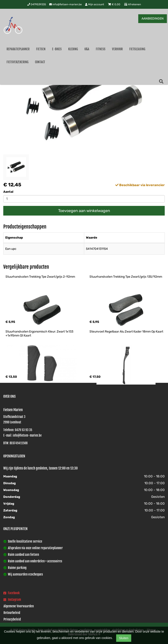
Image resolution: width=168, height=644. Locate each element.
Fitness (101, 49)
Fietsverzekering (17, 62)
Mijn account (95, 4)
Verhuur (117, 49)
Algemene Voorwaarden (19, 606)
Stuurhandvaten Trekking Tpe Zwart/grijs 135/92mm (126, 277)
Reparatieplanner (18, 49)
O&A (87, 49)
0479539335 (37, 4)
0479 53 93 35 (24, 430)
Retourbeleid (12, 613)
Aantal (8, 192)
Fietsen (41, 49)
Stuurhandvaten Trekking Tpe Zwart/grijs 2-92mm (40, 277)
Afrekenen (133, 4)
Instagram (12, 600)
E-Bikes (57, 49)
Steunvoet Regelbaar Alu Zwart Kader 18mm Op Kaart (126, 332)
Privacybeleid (12, 619)
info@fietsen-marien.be (66, 4)
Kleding (73, 49)
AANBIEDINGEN (153, 19)
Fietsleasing (137, 49)
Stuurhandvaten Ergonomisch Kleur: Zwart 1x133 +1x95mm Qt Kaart (40, 334)
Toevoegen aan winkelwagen (84, 211)
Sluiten (124, 638)
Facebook (12, 593)
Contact (40, 62)
